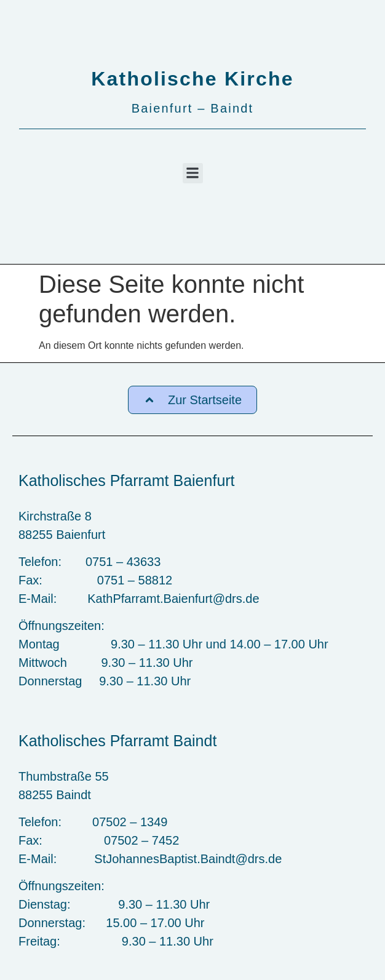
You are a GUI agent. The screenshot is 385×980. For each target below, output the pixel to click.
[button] (193, 173)
